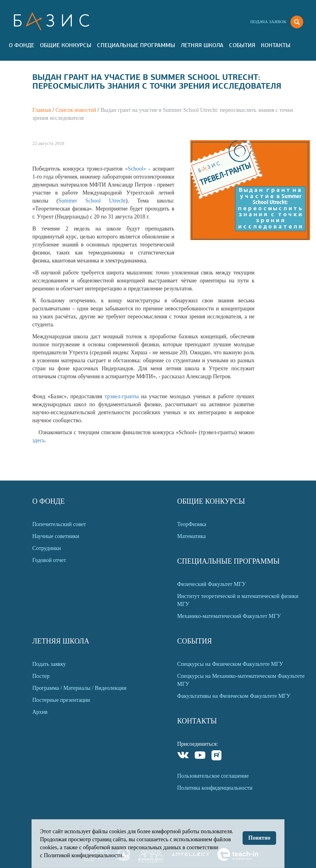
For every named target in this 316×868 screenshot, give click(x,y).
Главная (42, 110)
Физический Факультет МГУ (211, 584)
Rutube (217, 756)
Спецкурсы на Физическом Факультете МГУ (230, 664)
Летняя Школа (202, 45)
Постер (41, 676)
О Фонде (22, 45)
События (242, 45)
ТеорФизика (192, 524)
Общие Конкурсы (66, 45)
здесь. (39, 440)
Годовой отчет (49, 560)
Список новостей (76, 110)
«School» (137, 169)
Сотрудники (47, 548)
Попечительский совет (59, 524)
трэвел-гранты (123, 396)
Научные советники (56, 536)
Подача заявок (268, 22)
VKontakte (183, 756)
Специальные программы (136, 45)
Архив (40, 712)
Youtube (200, 756)
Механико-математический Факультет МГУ (229, 616)
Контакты (276, 45)
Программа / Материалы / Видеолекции (79, 688)
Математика (192, 536)
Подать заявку (49, 664)
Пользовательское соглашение (213, 776)
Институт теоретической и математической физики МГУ (238, 600)
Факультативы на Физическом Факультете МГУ (234, 696)
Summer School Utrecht (92, 201)
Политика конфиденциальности (215, 788)
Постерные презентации (61, 700)
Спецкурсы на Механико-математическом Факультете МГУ (241, 680)
